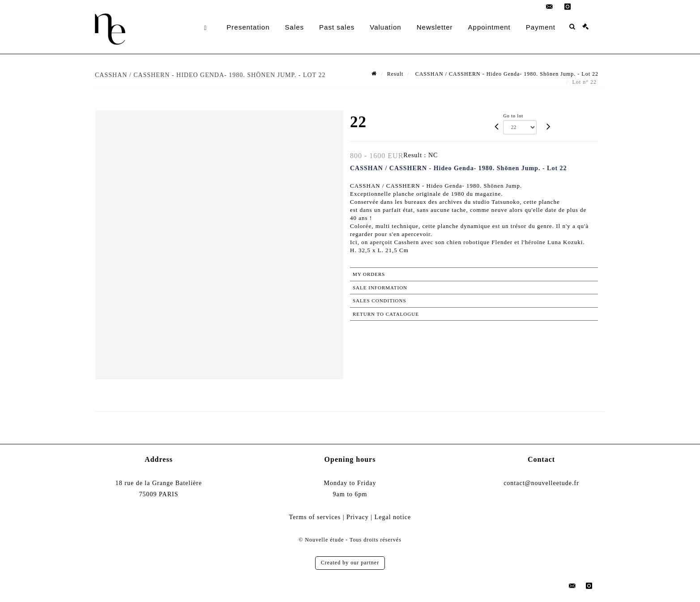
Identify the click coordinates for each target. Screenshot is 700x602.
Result (395, 74)
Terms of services (315, 517)
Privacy (358, 517)
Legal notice (393, 517)
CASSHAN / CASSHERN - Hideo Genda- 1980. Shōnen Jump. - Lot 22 (506, 74)
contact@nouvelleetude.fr (541, 483)
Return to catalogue (386, 314)
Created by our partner (350, 563)
